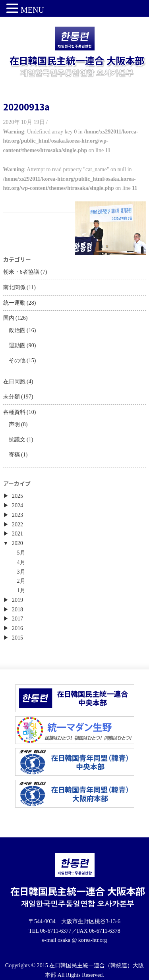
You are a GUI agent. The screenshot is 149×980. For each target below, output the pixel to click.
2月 (21, 581)
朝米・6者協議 (21, 272)
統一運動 (14, 303)
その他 (17, 360)
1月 (21, 591)
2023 (17, 515)
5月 (21, 553)
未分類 (12, 397)
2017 (17, 619)
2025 (17, 496)
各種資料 (14, 412)
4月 (21, 562)
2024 (17, 505)
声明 (14, 424)
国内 (9, 318)
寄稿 (14, 455)
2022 (17, 525)
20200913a (26, 106)
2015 (17, 638)
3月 (21, 572)
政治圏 (17, 330)
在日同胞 (14, 382)
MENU (32, 10)
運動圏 (17, 345)
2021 (17, 534)
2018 (17, 610)
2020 (17, 543)
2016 (17, 628)
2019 (17, 600)
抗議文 (17, 440)
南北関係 (14, 287)
